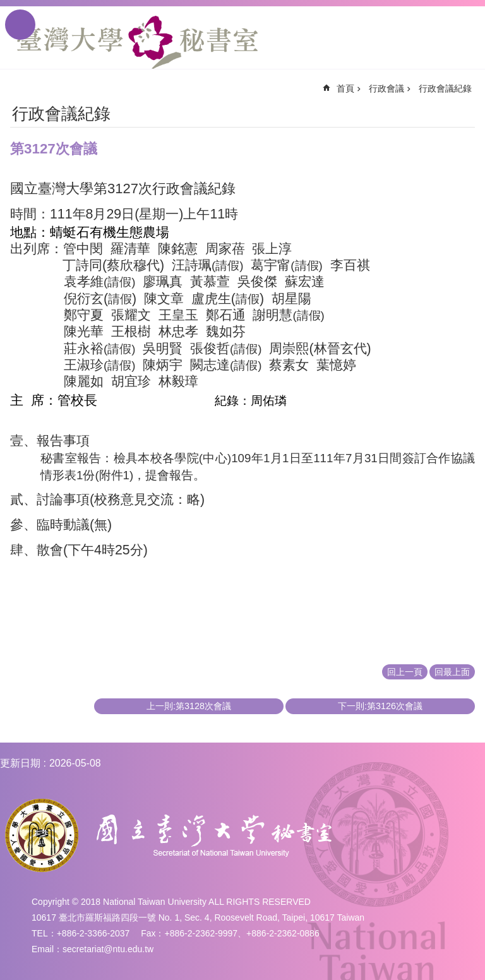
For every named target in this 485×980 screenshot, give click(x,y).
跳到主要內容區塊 (7, 7)
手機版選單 (20, 25)
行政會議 (386, 88)
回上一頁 (405, 672)
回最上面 (452, 672)
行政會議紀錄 (445, 88)
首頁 (345, 88)
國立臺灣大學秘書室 (137, 42)
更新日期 (20, 763)
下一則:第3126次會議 (380, 706)
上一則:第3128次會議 (189, 706)
